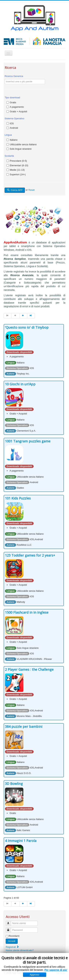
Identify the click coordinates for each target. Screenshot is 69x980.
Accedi (12, 941)
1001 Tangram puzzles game (28, 441)
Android (14, 128)
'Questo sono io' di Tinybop (27, 327)
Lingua (8, 135)
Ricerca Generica (14, 76)
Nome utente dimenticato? (20, 950)
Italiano (14, 140)
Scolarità (9, 156)
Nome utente (10, 922)
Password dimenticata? (18, 954)
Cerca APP (15, 190)
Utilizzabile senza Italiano (23, 144)
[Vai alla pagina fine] (31, 316)
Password (10, 929)
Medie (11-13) (17, 170)
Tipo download (12, 97)
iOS (12, 123)
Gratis (13, 102)
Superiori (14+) (18, 174)
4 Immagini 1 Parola (21, 841)
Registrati (12, 947)
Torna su (61, 973)
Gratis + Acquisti (18, 111)
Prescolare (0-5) (18, 161)
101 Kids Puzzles (18, 498)
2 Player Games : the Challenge (29, 669)
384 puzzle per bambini (24, 726)
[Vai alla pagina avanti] (23, 316)
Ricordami (14, 936)
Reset (31, 190)
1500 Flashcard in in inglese (27, 612)
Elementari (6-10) (19, 165)
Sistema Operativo (14, 118)
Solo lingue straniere (21, 149)
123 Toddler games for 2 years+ (30, 555)
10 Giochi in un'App (20, 384)
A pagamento (17, 107)
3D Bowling (14, 784)
